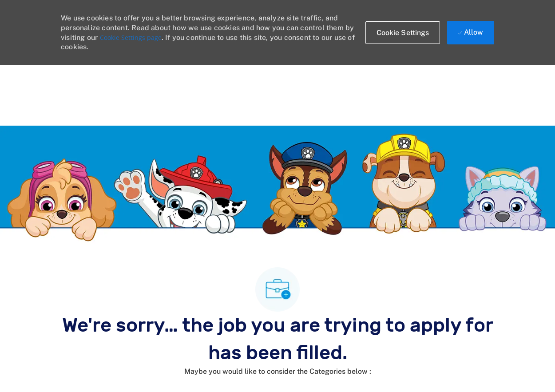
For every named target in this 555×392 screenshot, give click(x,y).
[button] (403, 33)
